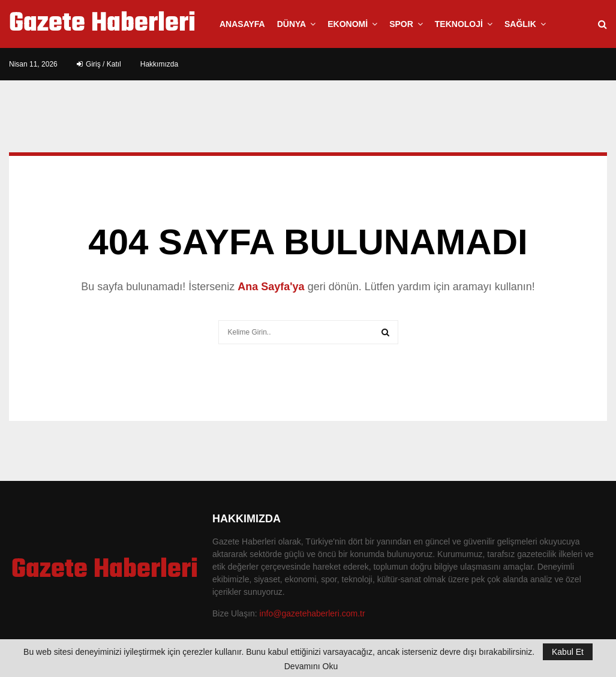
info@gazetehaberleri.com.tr (312, 613)
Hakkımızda (159, 64)
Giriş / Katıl (99, 64)
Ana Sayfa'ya (271, 287)
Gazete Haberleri (102, 24)
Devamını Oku (311, 666)
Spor (401, 24)
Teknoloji (459, 24)
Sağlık (520, 24)
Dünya (292, 24)
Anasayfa (242, 24)
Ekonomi (348, 24)
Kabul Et (568, 652)
